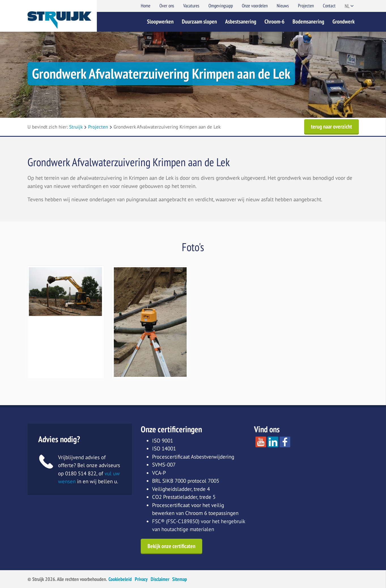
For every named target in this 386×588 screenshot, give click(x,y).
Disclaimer (160, 579)
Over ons (167, 6)
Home (146, 6)
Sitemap (180, 579)
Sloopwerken (160, 22)
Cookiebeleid (120, 579)
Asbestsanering (241, 22)
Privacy (141, 579)
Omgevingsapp (221, 6)
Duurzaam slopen (199, 22)
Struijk (76, 127)
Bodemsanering (308, 22)
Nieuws (283, 6)
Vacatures (191, 6)
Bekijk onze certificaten (171, 546)
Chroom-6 (275, 22)
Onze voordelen (255, 6)
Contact (329, 6)
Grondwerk (344, 22)
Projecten (306, 6)
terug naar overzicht (331, 127)
